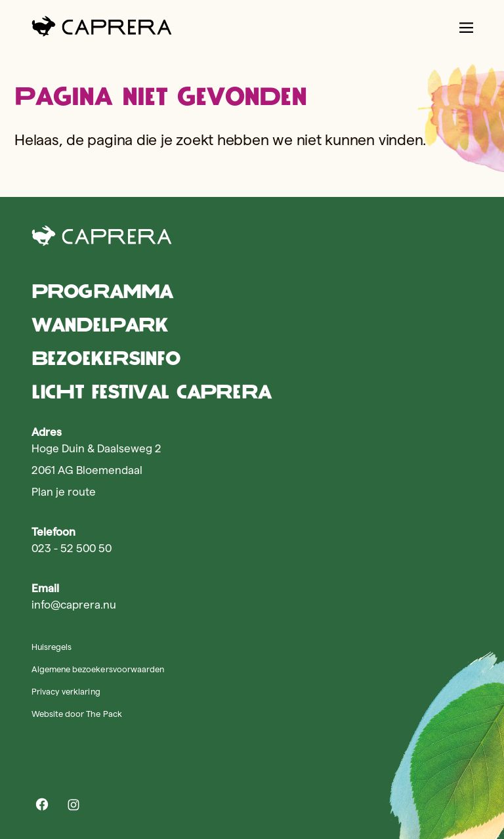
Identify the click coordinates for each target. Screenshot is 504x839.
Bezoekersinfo (106, 358)
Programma (102, 291)
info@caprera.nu (74, 605)
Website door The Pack (77, 714)
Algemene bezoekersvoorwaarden (98, 669)
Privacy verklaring (66, 691)
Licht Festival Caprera (151, 392)
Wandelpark (100, 325)
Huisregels (52, 647)
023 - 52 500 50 (72, 548)
